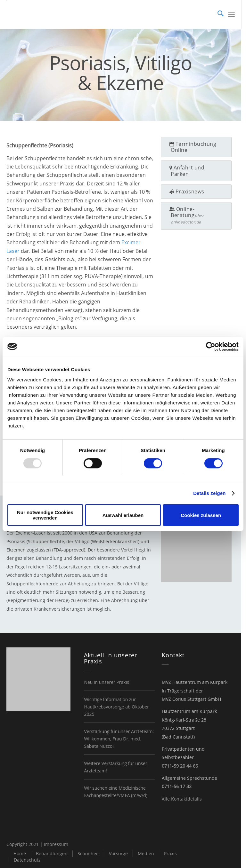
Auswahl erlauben (123, 515)
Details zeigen (209, 493)
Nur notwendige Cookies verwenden (45, 515)
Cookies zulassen (201, 515)
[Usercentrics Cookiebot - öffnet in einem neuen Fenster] (211, 347)
